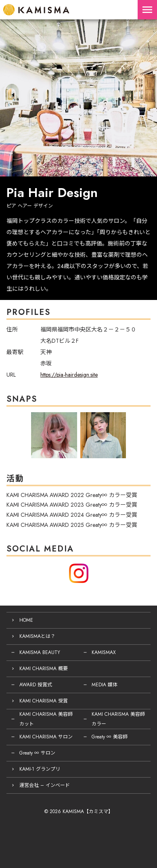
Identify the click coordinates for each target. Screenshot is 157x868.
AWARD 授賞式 (36, 685)
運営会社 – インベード (45, 785)
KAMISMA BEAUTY (40, 652)
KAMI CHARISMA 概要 (44, 669)
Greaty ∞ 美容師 (110, 737)
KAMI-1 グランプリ (40, 769)
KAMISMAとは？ (37, 636)
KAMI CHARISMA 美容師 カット (46, 719)
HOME (26, 620)
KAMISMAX (104, 652)
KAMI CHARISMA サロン (46, 737)
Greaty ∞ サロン (37, 753)
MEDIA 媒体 (105, 685)
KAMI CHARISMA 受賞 (44, 701)
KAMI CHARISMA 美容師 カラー (118, 719)
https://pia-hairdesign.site (69, 375)
